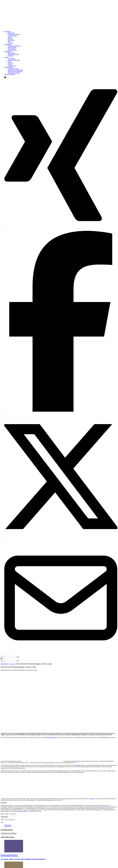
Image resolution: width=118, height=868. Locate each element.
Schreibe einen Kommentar (9, 834)
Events (10, 62)
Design (80, 806)
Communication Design (14, 34)
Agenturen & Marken (10, 74)
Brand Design (11, 33)
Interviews (10, 63)
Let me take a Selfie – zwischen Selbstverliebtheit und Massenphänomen (23, 859)
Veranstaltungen (12, 66)
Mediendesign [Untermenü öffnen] (8, 52)
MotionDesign (11, 53)
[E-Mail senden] (61, 654)
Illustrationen (11, 40)
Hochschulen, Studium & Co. (15, 72)
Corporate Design (12, 36)
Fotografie (10, 39)
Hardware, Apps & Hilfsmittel (15, 70)
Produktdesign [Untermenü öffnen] (8, 44)
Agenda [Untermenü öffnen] (6, 57)
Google (92, 799)
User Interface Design (13, 54)
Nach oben (4, 817)
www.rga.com (22, 811)
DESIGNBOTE (5, 664)
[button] (2, 659)
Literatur (10, 64)
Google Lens (8, 827)
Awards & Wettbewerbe (14, 60)
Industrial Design (12, 47)
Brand (101, 807)
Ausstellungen (11, 59)
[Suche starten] (18, 657)
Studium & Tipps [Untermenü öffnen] (9, 67)
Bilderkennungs (49, 737)
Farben (10, 37)
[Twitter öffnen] (61, 541)
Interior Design (12, 49)
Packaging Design (12, 50)
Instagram (78, 765)
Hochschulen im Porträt (14, 73)
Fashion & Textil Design (14, 46)
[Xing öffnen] (61, 230)
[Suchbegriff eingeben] (9, 657)
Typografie (11, 43)
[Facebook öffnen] (61, 411)
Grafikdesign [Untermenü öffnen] (8, 31)
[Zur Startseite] (28, 29)
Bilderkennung (8, 825)
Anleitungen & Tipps (13, 69)
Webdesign (11, 56)
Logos (9, 41)
